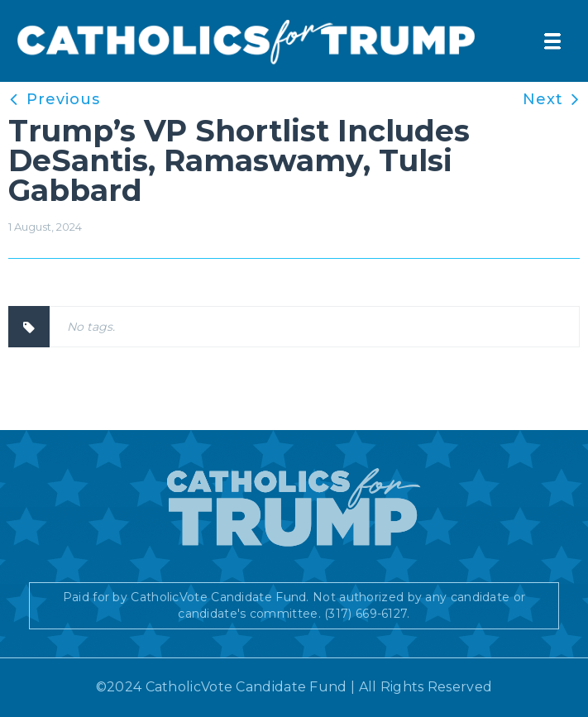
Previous (63, 99)
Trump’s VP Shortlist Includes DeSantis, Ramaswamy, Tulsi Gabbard (239, 160)
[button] (552, 41)
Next (543, 99)
